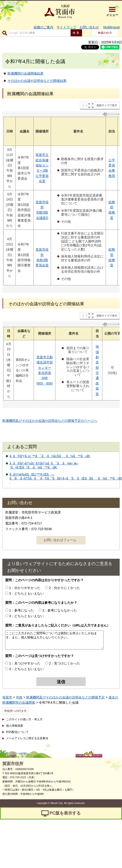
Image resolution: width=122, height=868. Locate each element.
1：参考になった (22, 610)
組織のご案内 (43, 27)
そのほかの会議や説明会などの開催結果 (37, 81)
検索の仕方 (105, 33)
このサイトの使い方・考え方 (24, 719)
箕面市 (7, 697)
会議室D (42, 218)
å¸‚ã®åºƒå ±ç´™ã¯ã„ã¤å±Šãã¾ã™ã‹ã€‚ (50, 456)
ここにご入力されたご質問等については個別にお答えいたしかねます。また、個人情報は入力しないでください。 (54, 640)
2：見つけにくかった (65, 663)
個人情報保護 (14, 726)
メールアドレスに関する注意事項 (27, 738)
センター (45, 368)
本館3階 (42, 260)
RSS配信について (17, 732)
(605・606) (45, 383)
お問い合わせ (89, 27)
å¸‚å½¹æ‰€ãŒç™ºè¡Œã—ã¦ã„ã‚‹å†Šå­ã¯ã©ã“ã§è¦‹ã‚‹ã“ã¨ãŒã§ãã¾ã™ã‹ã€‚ (66, 478)
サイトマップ (66, 27)
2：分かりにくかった (65, 588)
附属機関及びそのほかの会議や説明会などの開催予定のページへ (50, 421)
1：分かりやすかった (25, 588)
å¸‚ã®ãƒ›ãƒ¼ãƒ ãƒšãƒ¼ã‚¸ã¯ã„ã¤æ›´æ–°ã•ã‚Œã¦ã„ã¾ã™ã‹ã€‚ (44, 465)
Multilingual (111, 27)
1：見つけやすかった (25, 663)
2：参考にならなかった (60, 610)
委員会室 (42, 265)
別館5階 (42, 212)
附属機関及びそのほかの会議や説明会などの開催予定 (65, 697)
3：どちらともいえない (26, 593)
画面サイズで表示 (107, 105)
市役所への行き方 (15, 711)
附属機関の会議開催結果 (25, 73)
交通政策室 (97, 383)
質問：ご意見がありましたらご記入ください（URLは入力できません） (58, 625)
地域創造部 (97, 357)
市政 (19, 697)
